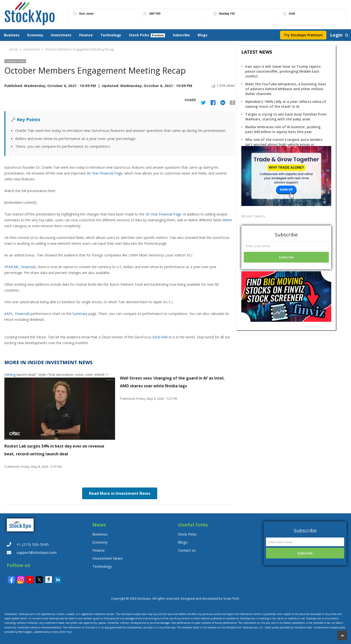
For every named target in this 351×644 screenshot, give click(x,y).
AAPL (9, 314)
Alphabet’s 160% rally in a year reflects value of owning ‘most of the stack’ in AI (286, 104)
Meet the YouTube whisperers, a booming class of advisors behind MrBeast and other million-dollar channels (286, 89)
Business (12, 35)
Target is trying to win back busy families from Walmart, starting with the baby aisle (286, 117)
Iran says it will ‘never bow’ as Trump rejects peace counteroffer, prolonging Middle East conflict (283, 71)
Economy (35, 35)
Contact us (187, 550)
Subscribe (181, 35)
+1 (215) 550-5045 (33, 544)
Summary (80, 314)
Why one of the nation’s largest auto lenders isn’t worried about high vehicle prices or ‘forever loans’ (284, 144)
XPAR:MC (12, 267)
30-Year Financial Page (104, 173)
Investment (61, 35)
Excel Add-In (162, 337)
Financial (28, 267)
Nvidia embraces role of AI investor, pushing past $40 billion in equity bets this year (283, 129)
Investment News (15, 61)
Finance (86, 35)
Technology (111, 35)
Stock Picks (139, 35)
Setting (10, 375)
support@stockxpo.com (37, 552)
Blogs (203, 35)
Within (227, 220)
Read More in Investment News (120, 493)
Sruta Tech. (232, 598)
